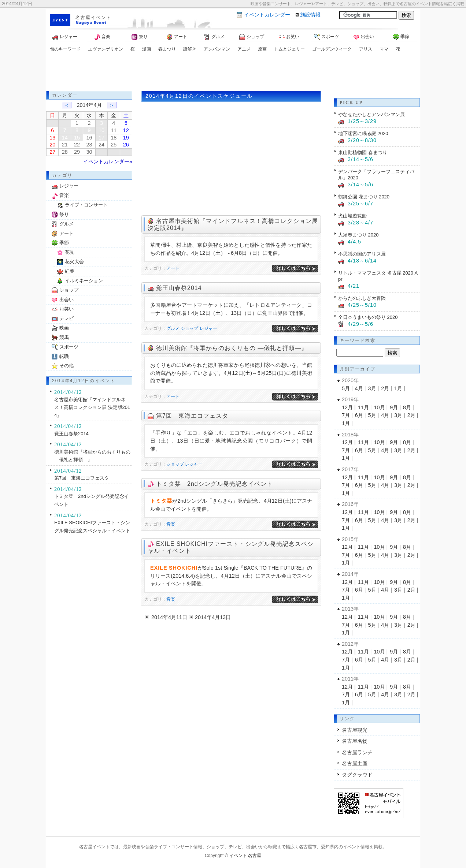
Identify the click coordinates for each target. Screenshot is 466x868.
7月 (346, 415)
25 (114, 145)
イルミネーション (84, 281)
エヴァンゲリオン (106, 49)
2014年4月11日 (169, 617)
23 (89, 145)
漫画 (147, 49)
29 (77, 152)
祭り (140, 37)
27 (52, 152)
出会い (364, 37)
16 (89, 138)
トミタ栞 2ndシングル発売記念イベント (214, 484)
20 (52, 145)
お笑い (289, 37)
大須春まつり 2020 (358, 235)
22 (77, 145)
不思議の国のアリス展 (362, 254)
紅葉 (70, 271)
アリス (366, 49)
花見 (70, 252)
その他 (66, 366)
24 (101, 145)
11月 (363, 407)
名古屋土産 (355, 763)
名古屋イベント (93, 18)
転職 (64, 356)
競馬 (64, 337)
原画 (262, 49)
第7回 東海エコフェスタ (192, 416)
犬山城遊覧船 (352, 216)
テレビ (66, 318)
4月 (359, 388)
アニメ (244, 49)
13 (52, 138)
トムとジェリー (289, 49)
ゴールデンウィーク (332, 49)
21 (65, 145)
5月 (346, 388)
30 (89, 152)
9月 (394, 407)
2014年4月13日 (213, 617)
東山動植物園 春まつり (363, 152)
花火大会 (74, 262)
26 (126, 145)
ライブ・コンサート (86, 205)
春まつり (167, 49)
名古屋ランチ (357, 752)
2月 (385, 388)
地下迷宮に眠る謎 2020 (363, 133)
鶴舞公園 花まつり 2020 (364, 197)
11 (114, 130)
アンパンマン (217, 49)
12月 (347, 407)
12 (126, 130)
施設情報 (310, 15)
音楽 (102, 37)
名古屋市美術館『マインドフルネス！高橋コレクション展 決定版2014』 (92, 407)
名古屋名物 (355, 741)
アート (177, 37)
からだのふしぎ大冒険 (362, 298)
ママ (384, 49)
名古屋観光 (355, 730)
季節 (401, 37)
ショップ (252, 37)
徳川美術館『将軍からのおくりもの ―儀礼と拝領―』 (232, 348)
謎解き (190, 49)
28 (65, 152)
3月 (372, 388)
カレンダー (267, 15)
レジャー (65, 37)
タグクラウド (357, 775)
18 (114, 138)
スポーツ (326, 37)
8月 (407, 407)
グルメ (214, 37)
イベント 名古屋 (245, 856)
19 (126, 138)
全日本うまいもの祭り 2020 (368, 317)
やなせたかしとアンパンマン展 (371, 114)
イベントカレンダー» (108, 161)
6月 (359, 415)
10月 (380, 407)
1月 (398, 388)
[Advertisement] (233, 72)
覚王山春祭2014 (179, 288)
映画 (64, 328)
